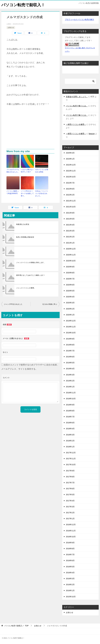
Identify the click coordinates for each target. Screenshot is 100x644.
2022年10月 (71, 177)
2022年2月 (70, 195)
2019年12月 (71, 321)
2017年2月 (70, 512)
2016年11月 (71, 531)
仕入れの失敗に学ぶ (50, 304)
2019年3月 (70, 375)
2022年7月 (70, 183)
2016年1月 (70, 591)
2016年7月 (70, 555)
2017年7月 (70, 482)
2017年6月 (70, 489)
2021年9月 (70, 213)
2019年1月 (70, 387)
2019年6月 (70, 357)
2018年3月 (70, 435)
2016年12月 (71, 525)
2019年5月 (70, 363)
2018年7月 (70, 417)
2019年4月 (70, 369)
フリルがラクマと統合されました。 (13, 171)
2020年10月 (71, 261)
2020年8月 (70, 273)
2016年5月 (70, 566)
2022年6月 (70, 189)
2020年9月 (70, 267)
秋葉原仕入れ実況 (23, 224)
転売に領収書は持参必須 (25, 237)
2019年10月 (71, 333)
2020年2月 (70, 309)
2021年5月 (70, 219)
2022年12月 (71, 165)
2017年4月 (70, 501)
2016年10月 (71, 536)
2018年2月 (70, 441)
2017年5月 (70, 495)
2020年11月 (71, 255)
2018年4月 (70, 429)
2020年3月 (70, 303)
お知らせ (11, 27)
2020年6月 (70, 285)
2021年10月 (71, 207)
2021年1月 (70, 243)
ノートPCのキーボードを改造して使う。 (27, 193)
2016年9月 (70, 542)
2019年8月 (70, 345)
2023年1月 (70, 159)
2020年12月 (71, 249)
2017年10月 (71, 465)
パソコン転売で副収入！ (23, 4)
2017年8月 (70, 477)
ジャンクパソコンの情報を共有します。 (31, 262)
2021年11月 (71, 201)
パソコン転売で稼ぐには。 (77, 106)
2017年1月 (70, 518)
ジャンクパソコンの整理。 (26, 288)
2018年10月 (71, 399)
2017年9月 (70, 471)
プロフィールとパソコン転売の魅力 (79, 19)
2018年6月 (70, 422)
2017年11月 (71, 459)
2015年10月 (71, 596)
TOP (16, 626)
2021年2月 (70, 237)
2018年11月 (71, 393)
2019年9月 (70, 339)
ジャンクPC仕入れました (13, 304)
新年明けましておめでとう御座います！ (31, 275)
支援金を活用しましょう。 (77, 96)
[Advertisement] (30, 129)
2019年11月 (71, 327)
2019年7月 (70, 351)
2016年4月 (70, 572)
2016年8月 (70, 548)
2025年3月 (70, 153)
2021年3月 (70, 231)
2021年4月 (70, 225)
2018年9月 (70, 405)
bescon (92, 134)
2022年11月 (71, 171)
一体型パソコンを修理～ (76, 124)
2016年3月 (70, 578)
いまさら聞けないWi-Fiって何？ (27, 171)
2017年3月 (70, 507)
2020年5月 (70, 291)
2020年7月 (70, 279)
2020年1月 (70, 315)
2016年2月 (70, 585)
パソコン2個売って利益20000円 (13, 192)
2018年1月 (70, 447)
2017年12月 (71, 452)
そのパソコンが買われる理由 (42, 171)
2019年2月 (70, 381)
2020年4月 (70, 297)
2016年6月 (70, 561)
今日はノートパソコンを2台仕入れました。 (42, 193)
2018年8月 (70, 411)
